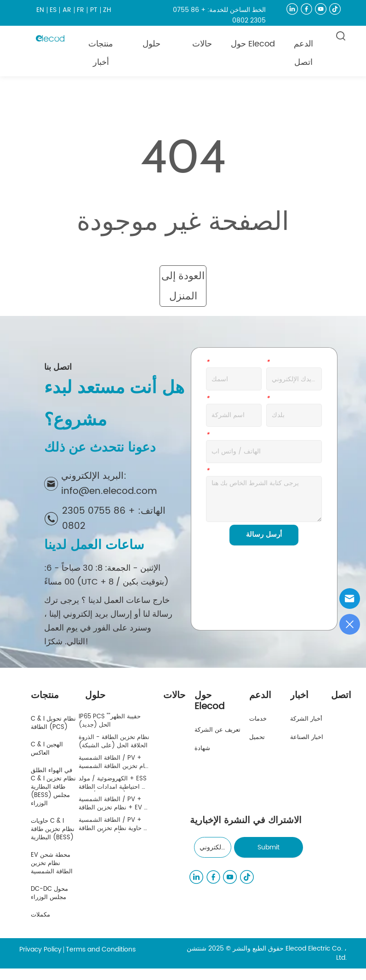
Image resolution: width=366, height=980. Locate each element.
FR (80, 10)
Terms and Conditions (101, 949)
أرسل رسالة (264, 535)
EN (40, 10)
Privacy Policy (40, 949)
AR (67, 10)
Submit (269, 847)
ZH (107, 10)
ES (53, 10)
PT (94, 10)
